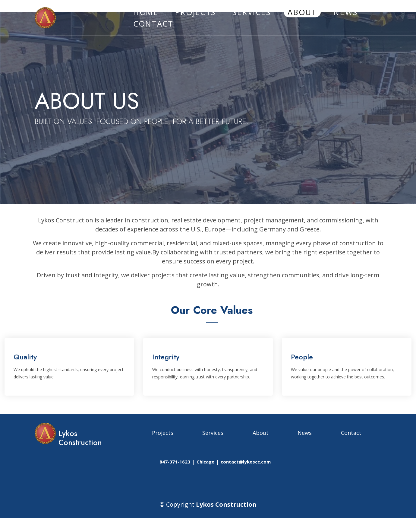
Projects (163, 433)
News (305, 433)
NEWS (345, 12)
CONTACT (153, 24)
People (302, 357)
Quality (25, 357)
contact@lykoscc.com (246, 462)
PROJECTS (195, 12)
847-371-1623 (175, 462)
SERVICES (252, 12)
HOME (146, 12)
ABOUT (302, 12)
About (261, 433)
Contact (351, 433)
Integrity (166, 357)
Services (213, 433)
